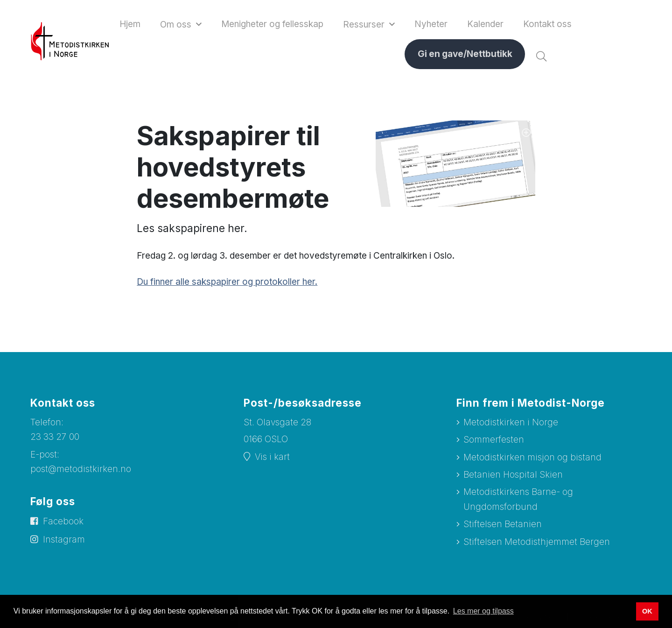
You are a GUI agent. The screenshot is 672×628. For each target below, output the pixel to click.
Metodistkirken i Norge (511, 423)
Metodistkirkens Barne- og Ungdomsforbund (518, 500)
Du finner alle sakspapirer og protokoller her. (227, 283)
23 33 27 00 (55, 438)
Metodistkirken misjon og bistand (532, 458)
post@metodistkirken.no (81, 470)
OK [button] (647, 611)
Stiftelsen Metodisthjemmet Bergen (537, 542)
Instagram (64, 540)
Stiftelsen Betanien (503, 525)
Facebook (63, 522)
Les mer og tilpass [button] (483, 611)
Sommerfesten (494, 441)
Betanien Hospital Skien (513, 476)
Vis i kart (272, 458)
